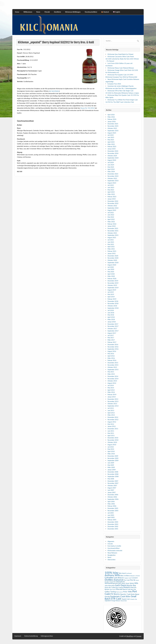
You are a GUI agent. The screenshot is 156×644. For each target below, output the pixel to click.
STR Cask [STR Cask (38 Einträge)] (116, 599)
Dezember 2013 (113, 399)
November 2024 (113, 153)
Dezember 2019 (113, 281)
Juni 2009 (111, 463)
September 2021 (113, 235)
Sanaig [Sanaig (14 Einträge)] (107, 596)
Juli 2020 (111, 267)
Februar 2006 (112, 506)
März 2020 (111, 276)
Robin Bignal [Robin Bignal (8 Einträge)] (135, 594)
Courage (139, 636)
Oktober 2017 (112, 328)
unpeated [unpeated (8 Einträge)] (108, 601)
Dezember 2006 (113, 495)
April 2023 (111, 192)
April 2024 (111, 169)
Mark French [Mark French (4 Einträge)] (113, 589)
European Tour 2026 (114, 84)
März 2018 (111, 319)
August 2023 (112, 183)
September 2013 (113, 406)
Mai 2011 (111, 433)
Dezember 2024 (113, 151)
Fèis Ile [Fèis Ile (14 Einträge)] (133, 580)
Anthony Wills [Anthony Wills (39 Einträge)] (112, 575)
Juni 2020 (111, 269)
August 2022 (112, 210)
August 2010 (112, 445)
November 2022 (113, 203)
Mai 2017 (111, 338)
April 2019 (111, 297)
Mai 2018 (111, 315)
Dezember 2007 (113, 481)
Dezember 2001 (113, 529)
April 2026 (111, 115)
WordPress (130, 636)
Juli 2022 (111, 213)
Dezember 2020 (113, 256)
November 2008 (113, 474)
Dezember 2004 (113, 522)
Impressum (18, 636)
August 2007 (112, 488)
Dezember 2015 (113, 363)
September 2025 (113, 131)
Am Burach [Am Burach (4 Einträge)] (129, 573)
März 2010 (111, 454)
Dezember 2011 (113, 429)
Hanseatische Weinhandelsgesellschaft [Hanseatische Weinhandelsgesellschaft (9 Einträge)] (115, 582)
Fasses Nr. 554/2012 (88, 108)
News (38, 12)
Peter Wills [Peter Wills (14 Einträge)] (128, 592)
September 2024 (113, 158)
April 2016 (111, 356)
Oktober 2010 (112, 442)
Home (17, 12)
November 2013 (113, 401)
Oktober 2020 (112, 260)
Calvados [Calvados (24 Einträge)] (109, 578)
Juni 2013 (111, 410)
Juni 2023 (111, 187)
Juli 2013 (111, 408)
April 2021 (111, 247)
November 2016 (113, 347)
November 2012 (113, 420)
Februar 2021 (112, 251)
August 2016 (112, 351)
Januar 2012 (112, 426)
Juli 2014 (111, 385)
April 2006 (111, 501)
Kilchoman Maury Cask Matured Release (121, 68)
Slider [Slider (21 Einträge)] (128, 596)
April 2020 (111, 274)
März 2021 (111, 249)
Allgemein (111, 541)
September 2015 (113, 370)
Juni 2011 (111, 431)
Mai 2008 (111, 479)
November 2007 (113, 483)
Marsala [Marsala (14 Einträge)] (119, 589)
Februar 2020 (112, 278)
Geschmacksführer (91, 12)
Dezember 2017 (113, 324)
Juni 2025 (111, 137)
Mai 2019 (111, 294)
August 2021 (112, 237)
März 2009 (111, 467)
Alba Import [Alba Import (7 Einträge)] (122, 573)
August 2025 (112, 133)
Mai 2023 (111, 190)
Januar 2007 (112, 492)
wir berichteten (54, 91)
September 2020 (113, 263)
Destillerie (58, 12)
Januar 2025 (112, 149)
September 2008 (113, 476)
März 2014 (111, 392)
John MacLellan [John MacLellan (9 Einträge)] (110, 586)
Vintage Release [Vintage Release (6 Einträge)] (116, 601)
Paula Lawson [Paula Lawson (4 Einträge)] (119, 592)
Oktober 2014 (112, 381)
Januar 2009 (112, 470)
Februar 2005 (112, 520)
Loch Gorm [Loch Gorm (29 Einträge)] (121, 585)
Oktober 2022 (112, 206)
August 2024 (112, 160)
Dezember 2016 (113, 344)
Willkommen (28, 12)
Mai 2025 (111, 140)
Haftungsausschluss (47, 636)
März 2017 (111, 340)
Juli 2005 (111, 513)
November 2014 (113, 379)
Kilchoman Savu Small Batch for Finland (120, 54)
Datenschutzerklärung (31, 636)
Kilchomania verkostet (115, 550)
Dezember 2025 (113, 124)
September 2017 (113, 331)
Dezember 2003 (113, 524)
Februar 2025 (112, 146)
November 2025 (113, 126)
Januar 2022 (112, 226)
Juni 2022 (111, 215)
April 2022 (111, 219)
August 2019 (112, 290)
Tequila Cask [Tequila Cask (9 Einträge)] (126, 599)
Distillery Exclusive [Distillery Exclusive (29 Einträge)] (114, 580)
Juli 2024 (111, 162)
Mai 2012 (111, 424)
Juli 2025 (111, 135)
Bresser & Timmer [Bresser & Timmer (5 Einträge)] (135, 576)
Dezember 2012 (113, 417)
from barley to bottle (114, 546)
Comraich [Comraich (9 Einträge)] (135, 578)
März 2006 (111, 504)
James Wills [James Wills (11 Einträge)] (134, 583)
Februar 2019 (112, 299)
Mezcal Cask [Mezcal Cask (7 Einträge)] (126, 589)
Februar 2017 (112, 342)
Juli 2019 (111, 292)
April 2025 (111, 142)
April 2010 (111, 451)
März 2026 (111, 117)
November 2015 (113, 365)
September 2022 (113, 208)
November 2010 (113, 440)
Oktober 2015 (112, 367)
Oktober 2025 (112, 128)
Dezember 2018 (113, 301)
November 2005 (113, 511)
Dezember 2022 (113, 201)
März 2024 (111, 171)
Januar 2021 (112, 253)
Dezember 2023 (113, 174)
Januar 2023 (112, 199)
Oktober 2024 (112, 156)
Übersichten (111, 560)
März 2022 (111, 222)
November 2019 (113, 283)
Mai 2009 (111, 465)
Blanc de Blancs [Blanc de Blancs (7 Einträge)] (125, 576)
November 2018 (113, 303)
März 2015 (111, 374)
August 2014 (112, 383)
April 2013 (111, 413)
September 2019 (113, 288)
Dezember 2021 (113, 228)
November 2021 (113, 231)
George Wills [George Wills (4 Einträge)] (113, 582)
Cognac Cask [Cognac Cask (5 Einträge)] (128, 578)
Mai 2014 (111, 388)
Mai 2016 (111, 354)
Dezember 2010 (113, 438)
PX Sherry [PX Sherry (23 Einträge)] (115, 594)
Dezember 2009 (113, 456)
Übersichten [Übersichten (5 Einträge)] (124, 601)
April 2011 (111, 435)
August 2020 (112, 265)
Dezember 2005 (113, 508)
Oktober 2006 (112, 497)
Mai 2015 (111, 372)
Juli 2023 (111, 185)
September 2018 (113, 308)
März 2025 (111, 144)
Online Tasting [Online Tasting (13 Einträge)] (110, 592)
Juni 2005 (111, 515)
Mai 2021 (111, 244)
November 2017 (113, 326)
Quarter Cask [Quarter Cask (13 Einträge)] (125, 594)
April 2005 (111, 517)
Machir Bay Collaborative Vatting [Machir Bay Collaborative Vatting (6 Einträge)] (114, 588)
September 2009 (113, 460)
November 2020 (113, 258)
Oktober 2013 (112, 404)
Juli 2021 (111, 240)
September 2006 (113, 499)
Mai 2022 (111, 217)
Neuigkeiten (112, 555)
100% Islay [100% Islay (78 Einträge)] (112, 573)
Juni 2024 (111, 165)
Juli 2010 (111, 447)
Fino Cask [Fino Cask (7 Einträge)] (127, 580)
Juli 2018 (111, 310)
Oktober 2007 (112, 485)
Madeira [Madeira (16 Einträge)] (127, 587)
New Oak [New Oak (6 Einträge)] (133, 589)
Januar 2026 (112, 121)
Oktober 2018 (112, 306)
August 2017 (112, 333)
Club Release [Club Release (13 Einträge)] (119, 578)
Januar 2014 (112, 397)
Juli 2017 (111, 335)
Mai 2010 (111, 449)
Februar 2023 (112, 197)
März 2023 (111, 194)
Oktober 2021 (112, 233)
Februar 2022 (112, 224)
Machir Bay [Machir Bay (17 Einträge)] (131, 585)
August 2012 (112, 422)
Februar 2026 (112, 119)
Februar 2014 (112, 394)
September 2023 (113, 181)
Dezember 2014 (113, 376)
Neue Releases (112, 553)
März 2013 (111, 415)
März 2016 (111, 358)
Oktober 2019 (112, 285)
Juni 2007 (111, 490)
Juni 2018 (111, 313)
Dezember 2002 (113, 526)
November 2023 (113, 176)
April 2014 (111, 390)
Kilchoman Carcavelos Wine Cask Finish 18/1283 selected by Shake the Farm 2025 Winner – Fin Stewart (122, 59)
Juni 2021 (111, 242)
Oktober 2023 (112, 178)
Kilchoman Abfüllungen (73, 12)
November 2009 (113, 458)
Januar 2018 (112, 322)
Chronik (47, 12)
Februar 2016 (112, 360)
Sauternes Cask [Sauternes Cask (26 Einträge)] (118, 596)
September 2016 (113, 349)
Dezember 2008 (113, 472)
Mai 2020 (111, 272)
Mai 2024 (111, 167)
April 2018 (111, 317)
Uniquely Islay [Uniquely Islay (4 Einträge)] (134, 599)
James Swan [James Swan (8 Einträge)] (125, 583)
